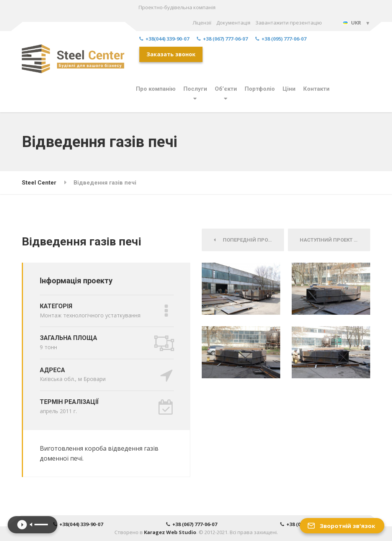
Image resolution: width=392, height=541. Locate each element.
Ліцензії (202, 23)
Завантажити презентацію (289, 23)
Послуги (195, 89)
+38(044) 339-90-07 (164, 39)
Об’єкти (226, 89)
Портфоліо (260, 89)
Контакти (316, 89)
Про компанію (156, 89)
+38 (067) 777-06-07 (222, 39)
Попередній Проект (245, 240)
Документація (233, 23)
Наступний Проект (329, 240)
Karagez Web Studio (170, 532)
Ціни (289, 89)
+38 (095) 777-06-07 (281, 39)
